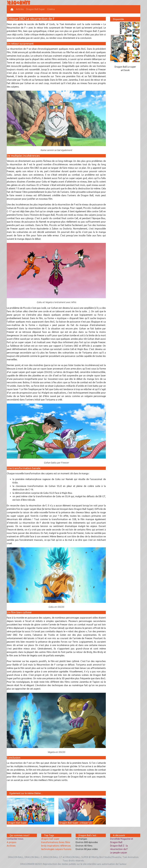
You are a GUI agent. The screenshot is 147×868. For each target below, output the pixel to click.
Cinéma (51, 9)
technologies (48, 849)
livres (62, 842)
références (65, 846)
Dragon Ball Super (35, 9)
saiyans (59, 849)
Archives (11, 846)
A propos (12, 842)
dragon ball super (50, 839)
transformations (50, 842)
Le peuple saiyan (119, 853)
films (68, 842)
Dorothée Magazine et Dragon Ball (122, 841)
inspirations (53, 846)
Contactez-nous (15, 839)
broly (44, 846)
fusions (67, 849)
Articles (20, 9)
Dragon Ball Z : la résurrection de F (119, 847)
